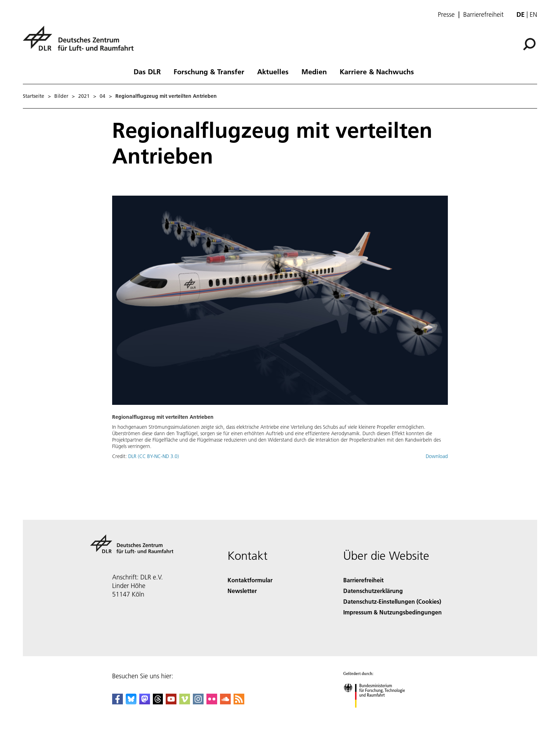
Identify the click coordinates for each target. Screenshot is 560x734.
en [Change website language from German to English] (533, 14)
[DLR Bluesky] (131, 702)
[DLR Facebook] (117, 702)
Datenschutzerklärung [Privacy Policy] (373, 591)
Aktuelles (273, 71)
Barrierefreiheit (483, 15)
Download (437, 456)
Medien (314, 71)
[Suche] (529, 44)
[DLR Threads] (158, 702)
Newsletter (242, 591)
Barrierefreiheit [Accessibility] (363, 580)
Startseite (34, 96)
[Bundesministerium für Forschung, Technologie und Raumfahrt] (378, 714)
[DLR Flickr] (212, 702)
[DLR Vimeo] (185, 702)
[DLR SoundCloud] (225, 702)
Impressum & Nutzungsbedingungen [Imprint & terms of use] (392, 612)
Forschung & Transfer (209, 71)
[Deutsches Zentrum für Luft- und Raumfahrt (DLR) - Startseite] (81, 42)
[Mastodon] (145, 702)
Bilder (61, 96)
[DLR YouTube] (171, 702)
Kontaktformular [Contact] (250, 580)
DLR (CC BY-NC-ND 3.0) (154, 456)
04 (102, 96)
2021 (84, 96)
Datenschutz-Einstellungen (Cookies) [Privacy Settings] (392, 601)
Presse (446, 15)
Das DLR (147, 71)
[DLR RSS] (239, 702)
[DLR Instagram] (198, 702)
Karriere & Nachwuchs (377, 71)
